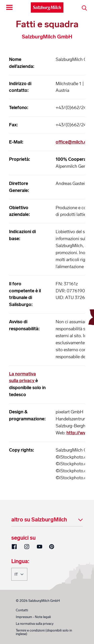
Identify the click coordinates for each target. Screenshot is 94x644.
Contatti (22, 610)
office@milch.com (74, 142)
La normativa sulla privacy (35, 624)
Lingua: (20, 562)
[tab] (47, 520)
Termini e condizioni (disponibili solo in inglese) (44, 632)
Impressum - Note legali (33, 617)
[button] (47, 520)
